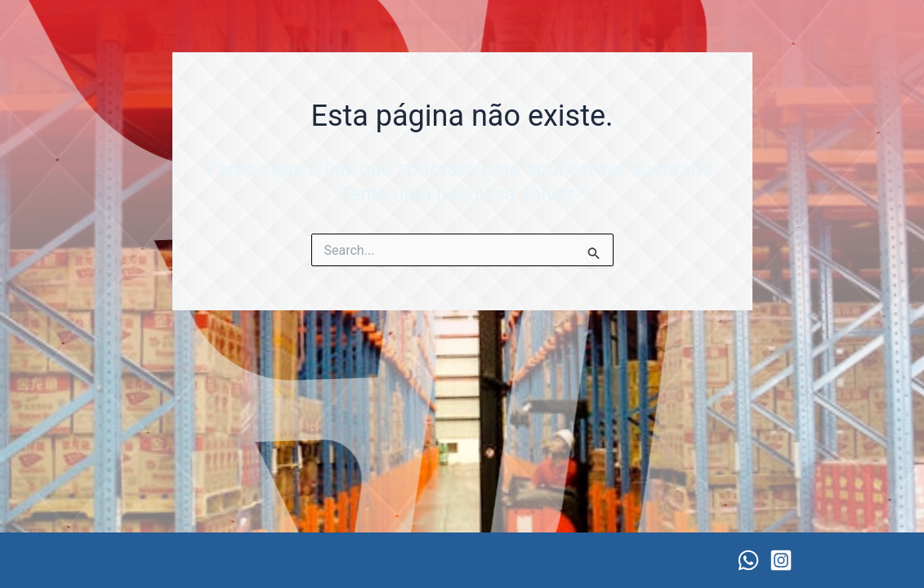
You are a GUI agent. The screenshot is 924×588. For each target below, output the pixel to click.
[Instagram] (781, 560)
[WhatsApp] (748, 560)
